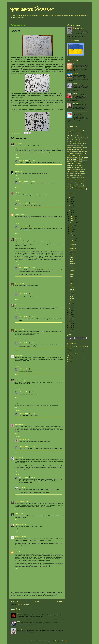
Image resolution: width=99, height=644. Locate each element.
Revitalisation (73, 244)
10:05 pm (33, 477)
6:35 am (22, 329)
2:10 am (21, 171)
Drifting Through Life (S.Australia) (75, 136)
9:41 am (33, 182)
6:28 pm (33, 446)
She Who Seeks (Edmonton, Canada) (76, 179)
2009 (70, 321)
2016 (70, 306)
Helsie (16, 514)
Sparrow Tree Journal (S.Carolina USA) (77, 181)
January (72, 240)
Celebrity (72, 257)
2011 (70, 317)
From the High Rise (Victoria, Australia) (76, 144)
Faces (71, 259)
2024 (70, 201)
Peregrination (73, 249)
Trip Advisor (70, 360)
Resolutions (73, 294)
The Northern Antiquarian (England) (76, 183)
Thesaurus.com (71, 358)
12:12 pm (24, 380)
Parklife (75, 93)
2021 (70, 208)
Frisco (71, 253)
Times (71, 292)
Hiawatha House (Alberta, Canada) (76, 150)
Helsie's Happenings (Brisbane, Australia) (77, 148)
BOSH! (69, 352)
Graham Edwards (19, 501)
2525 (71, 285)
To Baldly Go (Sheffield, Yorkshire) (75, 185)
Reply (16, 154)
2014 (70, 310)
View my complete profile (73, 40)
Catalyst (17, 171)
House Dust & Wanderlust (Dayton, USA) (77, 152)
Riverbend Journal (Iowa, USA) (75, 175)
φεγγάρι (19, 613)
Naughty (75, 83)
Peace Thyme (18, 214)
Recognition (73, 251)
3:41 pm (27, 439)
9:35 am (33, 268)
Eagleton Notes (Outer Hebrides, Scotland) (77, 138)
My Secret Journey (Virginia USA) (75, 159)
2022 (70, 206)
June (75, 113)
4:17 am (19, 239)
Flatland (72, 298)
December (73, 216)
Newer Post (15, 601)
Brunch (71, 266)
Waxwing (19, 629)
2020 (70, 210)
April (71, 234)
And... (71, 281)
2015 (70, 308)
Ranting (72, 246)
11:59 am (33, 369)
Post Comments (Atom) (23, 605)
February (72, 238)
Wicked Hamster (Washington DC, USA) (77, 189)
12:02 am (26, 524)
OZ (70, 279)
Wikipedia (69, 362)
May (71, 232)
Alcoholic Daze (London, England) (75, 130)
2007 (70, 325)
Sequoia (72, 270)
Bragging (72, 275)
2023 (70, 204)
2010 (70, 319)
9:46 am (33, 317)
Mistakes (72, 262)
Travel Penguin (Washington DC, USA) (76, 187)
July (71, 227)
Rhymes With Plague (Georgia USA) (76, 173)
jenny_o (17, 457)
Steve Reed (18, 424)
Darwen (72, 288)
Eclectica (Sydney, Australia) (74, 140)
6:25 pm (33, 413)
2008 (70, 323)
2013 (70, 312)
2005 (70, 330)
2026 (70, 197)
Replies (18, 157)
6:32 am (22, 283)
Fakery (71, 300)
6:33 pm (21, 457)
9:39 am (33, 160)
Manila (71, 296)
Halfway (72, 255)
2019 (70, 212)
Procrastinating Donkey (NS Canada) (76, 171)
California (72, 283)
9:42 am (33, 203)
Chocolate (72, 242)
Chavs (19, 621)
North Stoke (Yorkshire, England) (75, 165)
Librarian (17, 305)
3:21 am (19, 193)
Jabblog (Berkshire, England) (74, 156)
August (72, 225)
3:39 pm (23, 424)
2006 (70, 328)
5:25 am (19, 552)
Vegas (71, 277)
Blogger (66, 641)
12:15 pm (24, 403)
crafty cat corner (19, 524)
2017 (70, 304)
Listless (75, 64)
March (72, 236)
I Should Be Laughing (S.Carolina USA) (77, 154)
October (72, 221)
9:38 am (33, 226)
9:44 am (33, 343)
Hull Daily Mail (70, 356)
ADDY (16, 355)
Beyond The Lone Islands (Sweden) (76, 132)
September (73, 223)
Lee (16, 239)
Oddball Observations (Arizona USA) (76, 169)
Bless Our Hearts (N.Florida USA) (75, 134)
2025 (70, 199)
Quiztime (76, 74)
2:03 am (20, 144)
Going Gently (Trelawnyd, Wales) (75, 146)
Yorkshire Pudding (31, 9)
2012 (70, 315)
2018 (70, 215)
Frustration (72, 264)
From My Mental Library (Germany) (76, 142)
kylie (16, 144)
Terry (71, 272)
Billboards (72, 268)
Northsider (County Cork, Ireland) (75, 167)
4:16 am (25, 487)
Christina (17, 283)
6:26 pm (33, 392)
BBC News (70, 350)
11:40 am (21, 355)
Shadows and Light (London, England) (76, 177)
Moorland (72, 290)
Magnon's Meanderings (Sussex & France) (77, 157)
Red (16, 193)
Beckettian (76, 103)
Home (38, 601)
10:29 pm (27, 501)
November (73, 219)
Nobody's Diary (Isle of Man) (74, 163)
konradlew (54, 641)
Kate (16, 552)
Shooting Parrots (19, 537)
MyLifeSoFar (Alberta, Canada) (75, 161)
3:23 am (24, 214)
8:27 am (26, 537)
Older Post (60, 601)
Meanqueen (18, 380)
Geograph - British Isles (73, 354)
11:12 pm (21, 514)
